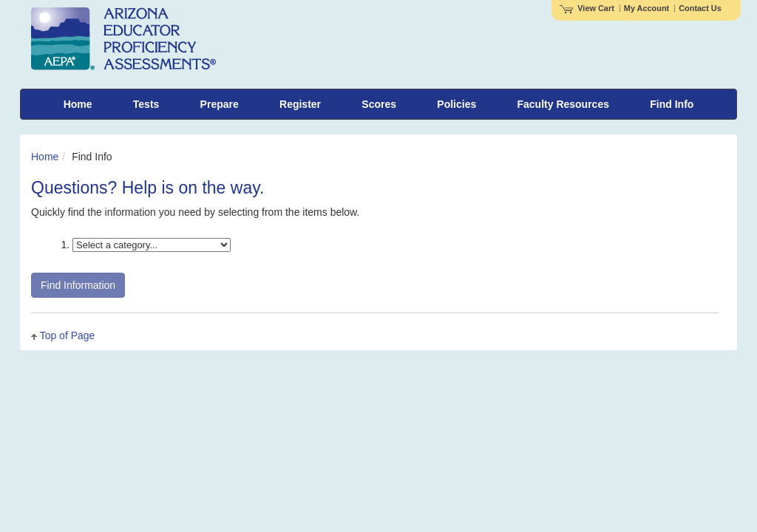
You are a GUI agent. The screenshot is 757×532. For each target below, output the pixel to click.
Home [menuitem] (78, 104)
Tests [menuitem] (146, 104)
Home (45, 157)
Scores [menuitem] (379, 104)
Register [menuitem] (300, 104)
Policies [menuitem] (456, 104)
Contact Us (700, 8)
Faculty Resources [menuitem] (563, 104)
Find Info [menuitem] (672, 104)
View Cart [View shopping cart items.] (587, 8)
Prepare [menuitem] (220, 104)
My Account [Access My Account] (646, 8)
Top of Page (68, 335)
